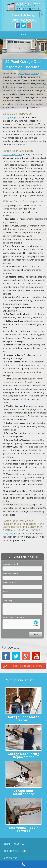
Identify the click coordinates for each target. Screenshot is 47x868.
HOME (7, 844)
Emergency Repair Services (24, 829)
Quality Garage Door (28, 74)
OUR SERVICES (11, 851)
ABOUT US (19, 844)
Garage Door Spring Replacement (23, 755)
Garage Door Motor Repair (23, 718)
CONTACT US (11, 858)
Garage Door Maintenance (23, 792)
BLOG (24, 851)
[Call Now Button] (23, 864)
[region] (23, 46)
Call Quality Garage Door (14, 533)
